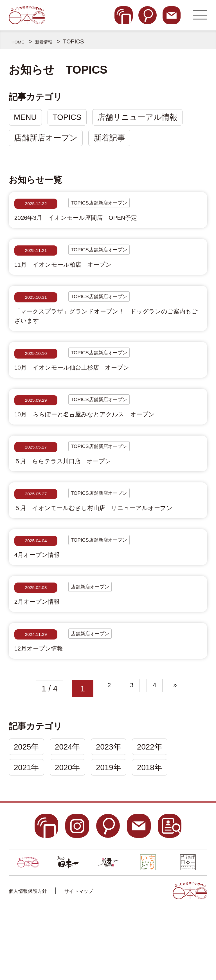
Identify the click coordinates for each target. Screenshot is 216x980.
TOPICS (72, 118)
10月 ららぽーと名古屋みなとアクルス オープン (107, 443)
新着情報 (51, 41)
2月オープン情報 (44, 661)
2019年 (117, 836)
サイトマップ (98, 960)
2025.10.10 (36, 375)
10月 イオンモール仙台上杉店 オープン (91, 391)
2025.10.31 (36, 311)
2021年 (28, 836)
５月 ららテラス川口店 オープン (78, 494)
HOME (20, 41)
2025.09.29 (36, 426)
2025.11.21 (36, 259)
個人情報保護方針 (35, 960)
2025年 (28, 813)
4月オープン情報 (44, 609)
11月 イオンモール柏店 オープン (79, 276)
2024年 (72, 813)
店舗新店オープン (47, 141)
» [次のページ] (186, 754)
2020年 (72, 836)
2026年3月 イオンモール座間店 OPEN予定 (96, 225)
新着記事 (114, 141)
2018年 (161, 836)
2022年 (161, 813)
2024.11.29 (36, 696)
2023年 (117, 813)
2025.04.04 (36, 593)
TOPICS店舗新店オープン (109, 208)
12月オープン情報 (47, 712)
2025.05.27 (36, 477)
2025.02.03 (36, 644)
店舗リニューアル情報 (146, 118)
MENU (27, 118)
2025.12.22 (36, 208)
